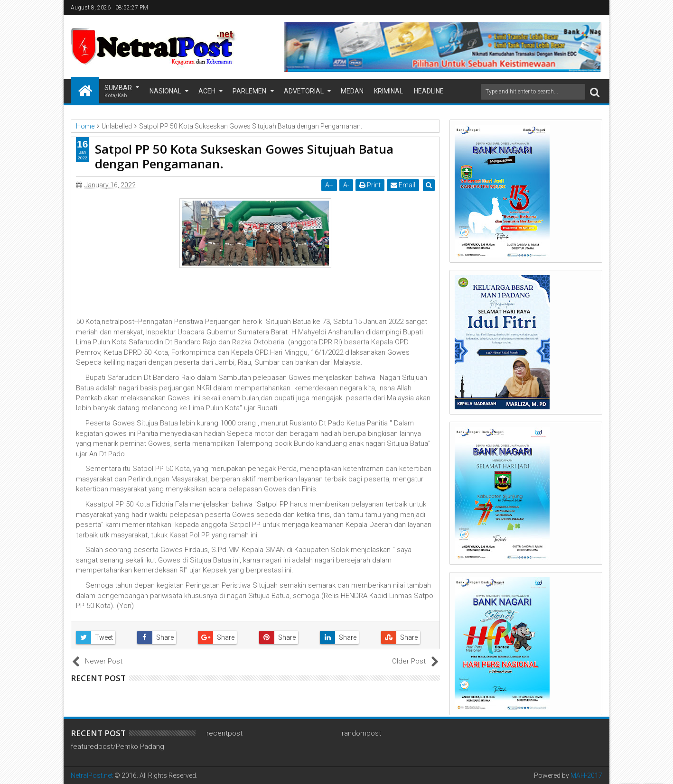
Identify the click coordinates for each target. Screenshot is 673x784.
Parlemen (249, 91)
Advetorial (304, 91)
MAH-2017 (586, 775)
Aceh (207, 91)
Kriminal (388, 91)
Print (370, 185)
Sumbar (118, 92)
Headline (429, 91)
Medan (352, 91)
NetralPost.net (92, 775)
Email (403, 185)
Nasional (165, 91)
